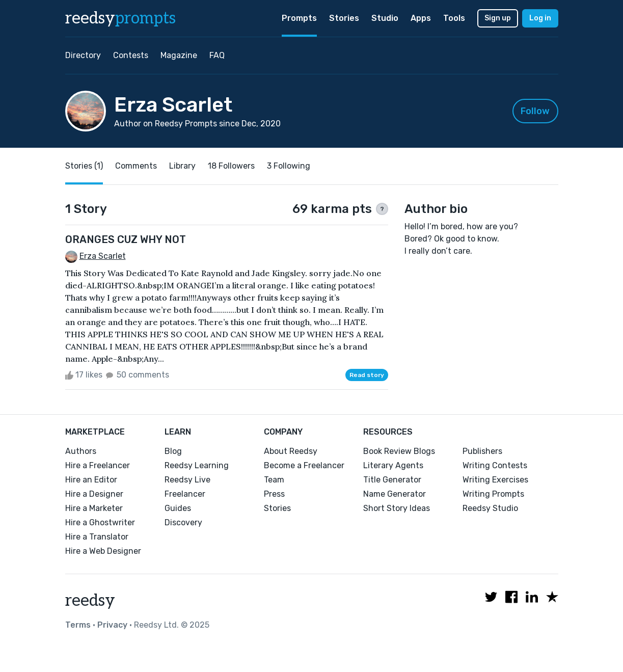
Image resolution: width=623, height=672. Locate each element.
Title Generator (392, 480)
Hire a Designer (94, 494)
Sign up (498, 18)
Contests (131, 55)
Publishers (482, 451)
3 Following (289, 166)
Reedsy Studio (490, 508)
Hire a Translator (97, 537)
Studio (385, 18)
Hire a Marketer (94, 508)
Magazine (179, 55)
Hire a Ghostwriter (100, 522)
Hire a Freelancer (98, 465)
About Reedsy (291, 451)
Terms (78, 625)
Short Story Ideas (397, 508)
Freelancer (185, 494)
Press (274, 494)
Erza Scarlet (103, 256)
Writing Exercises (495, 480)
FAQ (217, 55)
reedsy (90, 601)
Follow (535, 111)
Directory (83, 55)
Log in (540, 18)
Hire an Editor (91, 480)
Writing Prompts (493, 494)
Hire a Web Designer (103, 551)
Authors (81, 451)
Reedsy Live (187, 480)
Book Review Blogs (399, 451)
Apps (421, 18)
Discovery (183, 522)
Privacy (112, 625)
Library (182, 166)
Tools (454, 18)
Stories (344, 18)
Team (274, 480)
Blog (173, 451)
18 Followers (231, 166)
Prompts (299, 18)
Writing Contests (495, 465)
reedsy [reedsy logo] (120, 18)
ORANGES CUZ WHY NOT (126, 239)
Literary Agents (393, 465)
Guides (178, 508)
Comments (136, 166)
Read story (367, 375)
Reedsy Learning (197, 465)
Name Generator (395, 494)
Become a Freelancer (304, 465)
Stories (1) (84, 166)
